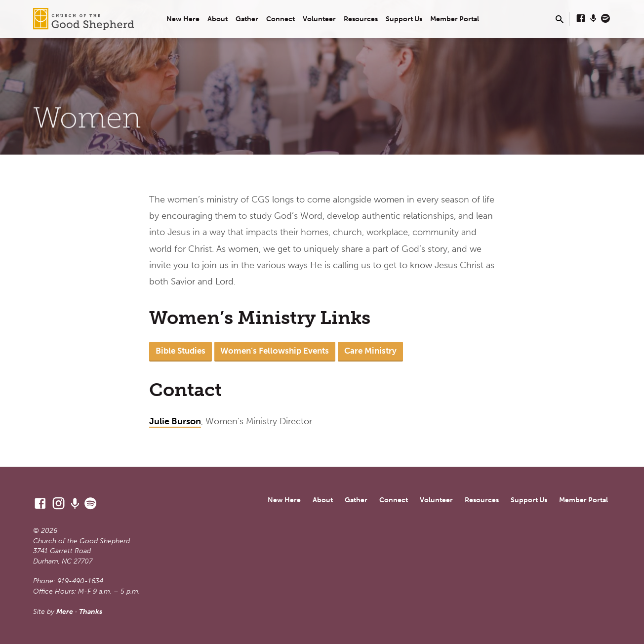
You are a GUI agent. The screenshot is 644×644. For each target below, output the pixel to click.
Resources (361, 19)
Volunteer (319, 19)
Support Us (404, 19)
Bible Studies (181, 351)
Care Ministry (370, 351)
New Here (183, 19)
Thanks (91, 612)
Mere (65, 612)
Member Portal (455, 19)
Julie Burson (175, 421)
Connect (281, 19)
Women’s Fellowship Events (275, 351)
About (218, 19)
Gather (247, 19)
